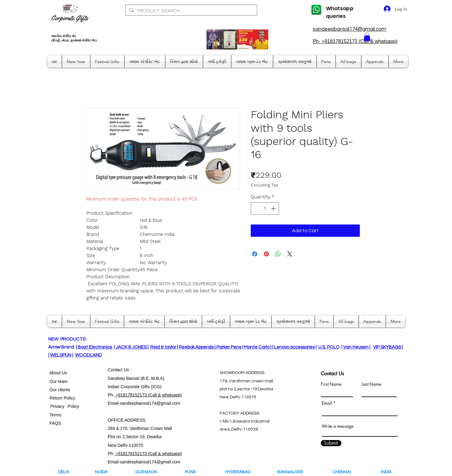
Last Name (371, 384)
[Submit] (331, 443)
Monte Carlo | (258, 347)
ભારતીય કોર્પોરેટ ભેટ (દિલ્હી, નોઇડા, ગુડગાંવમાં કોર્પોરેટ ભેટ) (74, 38)
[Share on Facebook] (255, 254)
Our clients (59, 390)
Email (327, 403)
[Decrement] (256, 209)
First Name (331, 384)
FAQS (54, 423)
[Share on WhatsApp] (278, 254)
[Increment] (274, 209)
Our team (57, 381)
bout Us (60, 373)
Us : (128, 370)
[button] (367, 37)
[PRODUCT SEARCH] (191, 11)
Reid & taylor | (164, 347)
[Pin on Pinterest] (266, 254)
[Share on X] (290, 254)
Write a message (338, 426)
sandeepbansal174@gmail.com (350, 29)
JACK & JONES (132, 347)
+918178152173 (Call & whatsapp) (148, 395)
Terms (56, 415)
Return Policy (63, 398)
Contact (116, 370)
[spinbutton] (265, 209)
